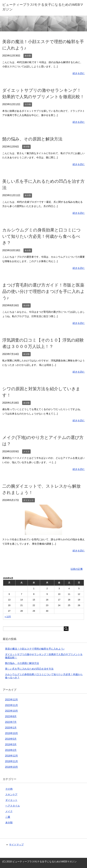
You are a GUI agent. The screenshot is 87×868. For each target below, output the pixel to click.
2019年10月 (11, 733)
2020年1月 (11, 728)
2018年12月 (11, 756)
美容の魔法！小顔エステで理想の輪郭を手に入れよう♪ (35, 649)
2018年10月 (11, 767)
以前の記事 (77, 569)
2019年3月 (11, 744)
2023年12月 (11, 700)
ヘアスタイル (13, 806)
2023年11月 (11, 705)
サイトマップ (16, 845)
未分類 (28, 56)
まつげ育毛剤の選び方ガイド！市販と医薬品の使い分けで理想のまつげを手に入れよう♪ (43, 291)
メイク (26, 452)
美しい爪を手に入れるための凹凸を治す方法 (29, 669)
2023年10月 (11, 711)
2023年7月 (11, 722)
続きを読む (79, 73)
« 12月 (8, 617)
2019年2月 (11, 750)
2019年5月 (11, 739)
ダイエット (28, 500)
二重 (8, 817)
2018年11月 (11, 761)
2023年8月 (11, 716)
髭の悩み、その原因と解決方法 (32, 139)
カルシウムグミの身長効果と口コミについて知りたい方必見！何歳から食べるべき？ (41, 236)
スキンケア (11, 795)
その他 (28, 104)
